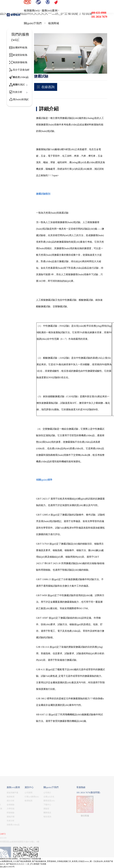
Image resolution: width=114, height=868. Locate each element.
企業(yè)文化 (19, 844)
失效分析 (18, 92)
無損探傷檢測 (20, 62)
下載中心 (17, 852)
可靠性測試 (19, 85)
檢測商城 (54, 23)
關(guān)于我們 (33, 23)
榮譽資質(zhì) (19, 848)
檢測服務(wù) (32, 11)
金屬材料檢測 (20, 48)
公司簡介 (17, 840)
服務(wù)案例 (50, 11)
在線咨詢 (48, 87)
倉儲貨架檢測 (20, 55)
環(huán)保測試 (21, 99)
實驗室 (16, 856)
